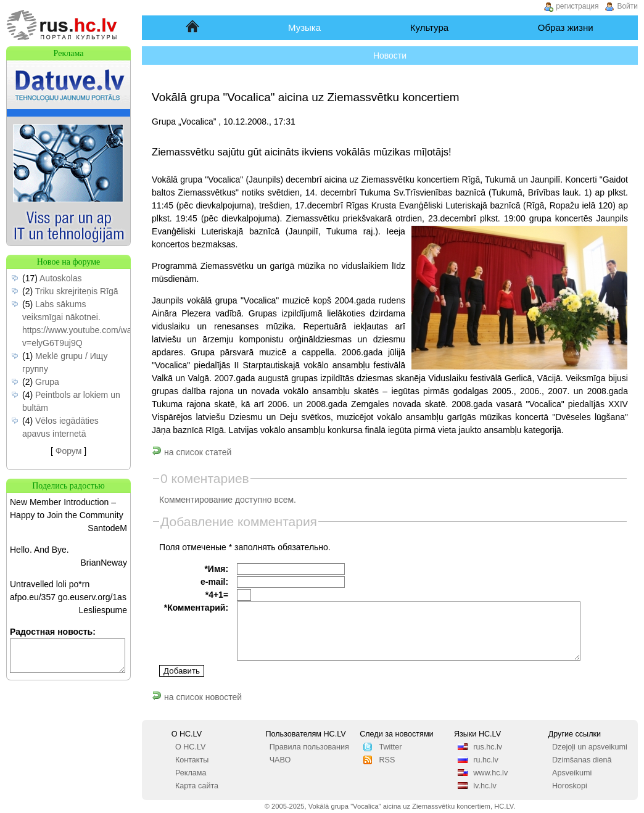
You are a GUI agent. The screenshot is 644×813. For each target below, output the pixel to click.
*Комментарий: (196, 608)
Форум (69, 451)
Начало (193, 27)
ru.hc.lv (486, 760)
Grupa (47, 382)
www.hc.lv (490, 773)
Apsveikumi (572, 773)
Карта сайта (197, 786)
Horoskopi (570, 786)
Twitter (390, 747)
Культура (429, 27)
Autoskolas (60, 278)
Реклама (191, 773)
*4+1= (217, 595)
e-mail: (214, 582)
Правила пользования (309, 747)
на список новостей (197, 697)
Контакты (192, 760)
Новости (390, 56)
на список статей (192, 452)
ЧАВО (280, 760)
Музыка (304, 27)
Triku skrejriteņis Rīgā (77, 291)
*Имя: (216, 569)
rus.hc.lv (488, 747)
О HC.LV (190, 747)
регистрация (577, 6)
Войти (627, 6)
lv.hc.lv (485, 786)
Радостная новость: (53, 632)
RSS (387, 760)
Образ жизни (566, 27)
